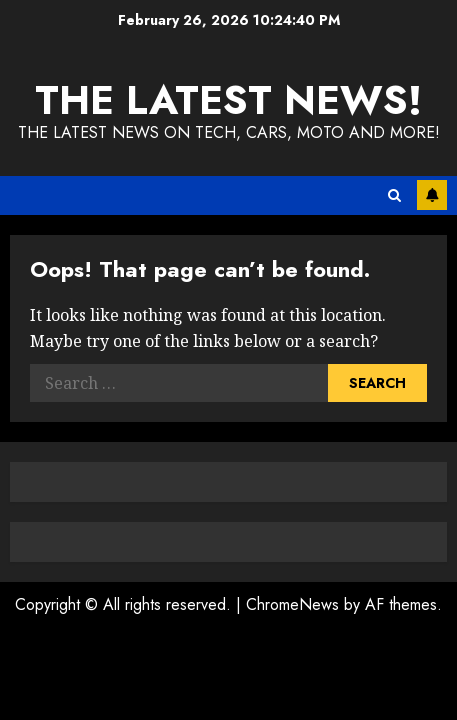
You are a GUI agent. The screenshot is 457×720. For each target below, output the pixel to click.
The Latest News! (228, 100)
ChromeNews (292, 604)
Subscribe (432, 195)
